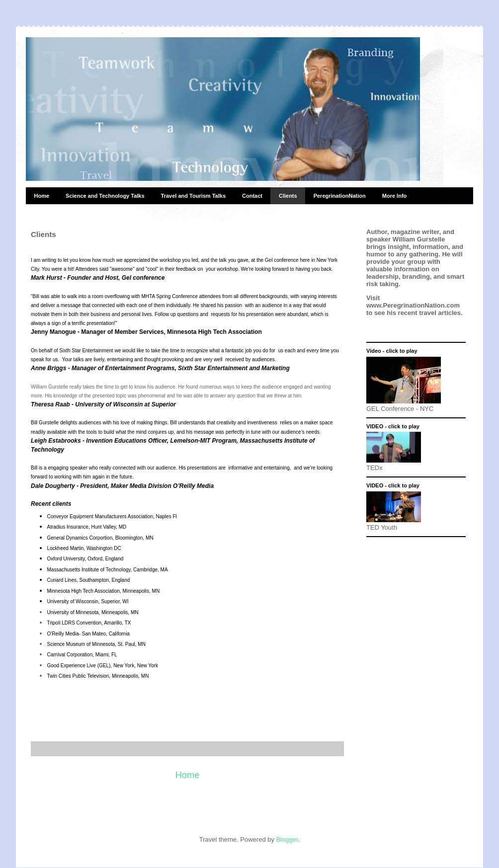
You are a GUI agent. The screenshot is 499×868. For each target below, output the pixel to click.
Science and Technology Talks (105, 196)
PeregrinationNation (340, 196)
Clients (288, 196)
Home (42, 196)
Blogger (287, 839)
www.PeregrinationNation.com (413, 305)
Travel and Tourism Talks (193, 196)
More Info (395, 196)
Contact (252, 196)
